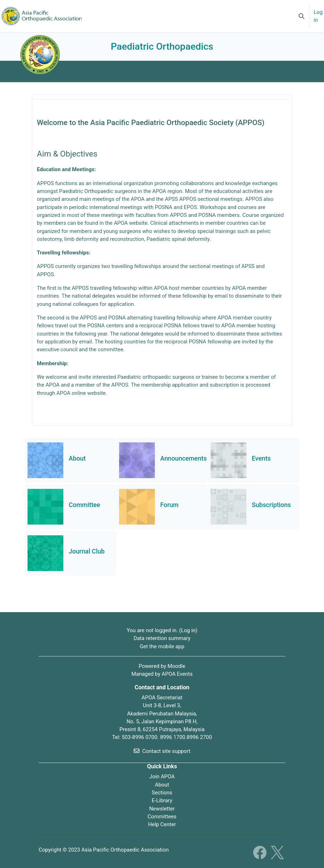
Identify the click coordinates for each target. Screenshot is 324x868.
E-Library (162, 800)
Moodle (176, 666)
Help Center (162, 824)
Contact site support (162, 751)
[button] (301, 16)
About (162, 785)
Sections (162, 793)
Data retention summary (162, 638)
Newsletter (162, 809)
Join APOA (162, 777)
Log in (318, 16)
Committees (162, 817)
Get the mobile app (162, 646)
